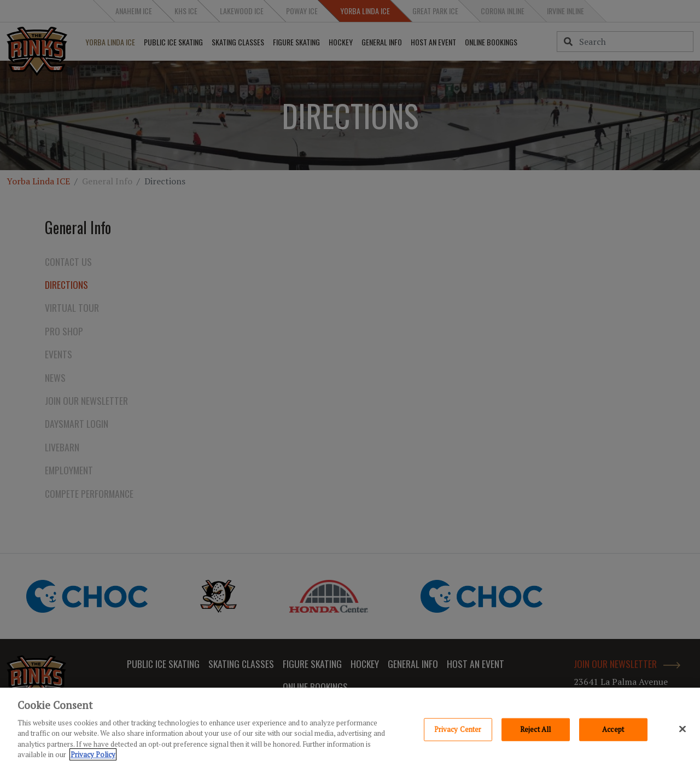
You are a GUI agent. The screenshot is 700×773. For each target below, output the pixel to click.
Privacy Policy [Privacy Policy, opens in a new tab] (93, 754)
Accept (613, 729)
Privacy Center (458, 729)
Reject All (535, 729)
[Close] (682, 729)
